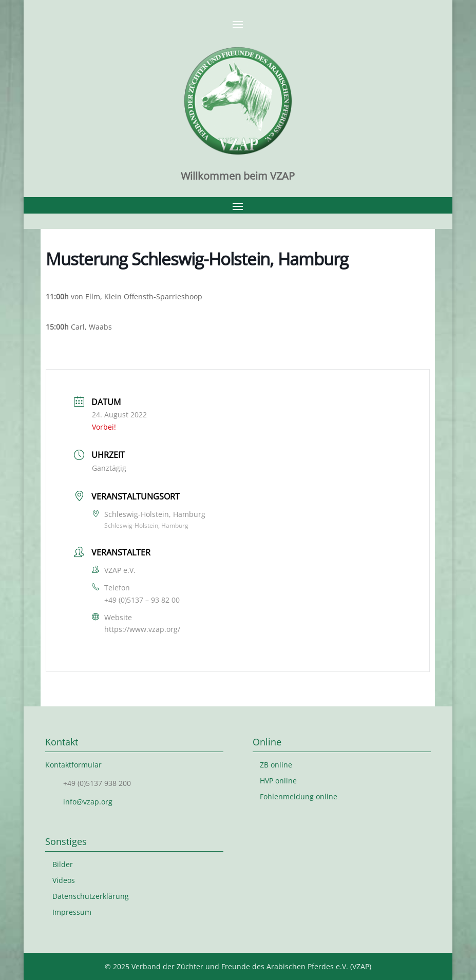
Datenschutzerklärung (91, 896)
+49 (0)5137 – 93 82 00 (142, 600)
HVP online (278, 781)
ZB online (276, 765)
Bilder (63, 864)
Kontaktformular (73, 765)
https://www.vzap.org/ (142, 629)
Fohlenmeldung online (299, 796)
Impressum (72, 912)
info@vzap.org (88, 802)
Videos (64, 880)
